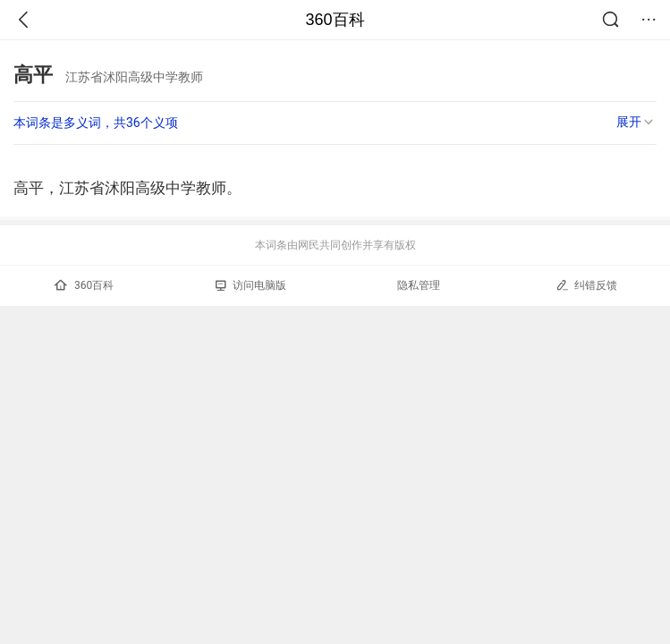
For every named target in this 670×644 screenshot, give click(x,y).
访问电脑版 (251, 285)
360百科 (335, 20)
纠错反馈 (586, 285)
